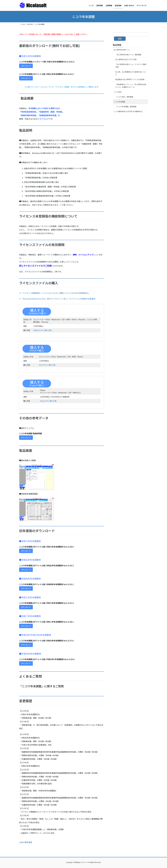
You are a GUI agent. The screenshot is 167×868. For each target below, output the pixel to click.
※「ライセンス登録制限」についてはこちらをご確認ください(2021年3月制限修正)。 (55, 293)
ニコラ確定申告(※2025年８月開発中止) (128, 111)
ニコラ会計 (118, 92)
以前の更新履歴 (26, 842)
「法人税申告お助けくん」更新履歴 (128, 55)
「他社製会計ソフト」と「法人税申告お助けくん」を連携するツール (131, 86)
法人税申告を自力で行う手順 (126, 59)
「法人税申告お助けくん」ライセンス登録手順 (131, 66)
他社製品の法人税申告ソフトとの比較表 (130, 79)
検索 (120, 39)
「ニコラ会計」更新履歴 (124, 97)
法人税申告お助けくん (122, 50)
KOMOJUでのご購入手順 (42, 330)
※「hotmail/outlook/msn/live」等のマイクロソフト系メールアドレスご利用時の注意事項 (57, 299)
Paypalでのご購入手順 (48, 401)
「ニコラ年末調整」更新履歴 (126, 107)
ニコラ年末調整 (119, 102)
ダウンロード (26, 66)
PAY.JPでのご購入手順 (47, 365)
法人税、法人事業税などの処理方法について (131, 73)
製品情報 (117, 45)
